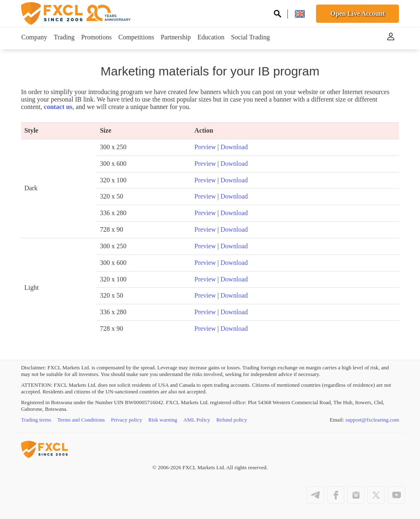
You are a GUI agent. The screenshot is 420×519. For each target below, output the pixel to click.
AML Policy (197, 420)
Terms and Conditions (81, 420)
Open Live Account (358, 13)
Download (235, 147)
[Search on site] (278, 15)
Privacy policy (127, 420)
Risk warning (163, 420)
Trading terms (36, 420)
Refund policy (232, 420)
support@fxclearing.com (372, 420)
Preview (205, 147)
